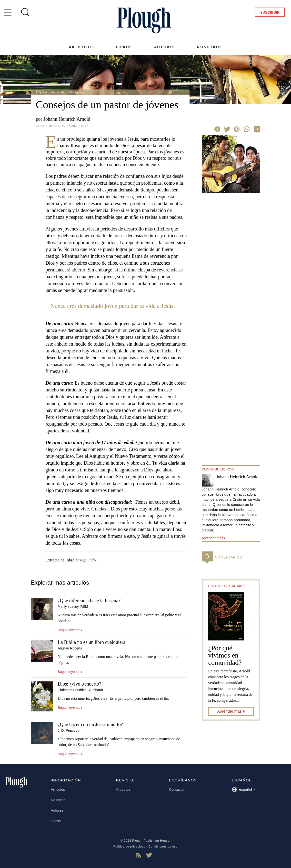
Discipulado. (86, 560)
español (244, 789)
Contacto (176, 789)
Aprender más (229, 711)
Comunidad (59, 92)
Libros (124, 47)
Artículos (81, 47)
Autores (165, 47)
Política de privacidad (130, 847)
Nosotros (209, 47)
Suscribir (270, 12)
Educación (77, 92)
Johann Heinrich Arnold (67, 119)
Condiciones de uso (163, 847)
